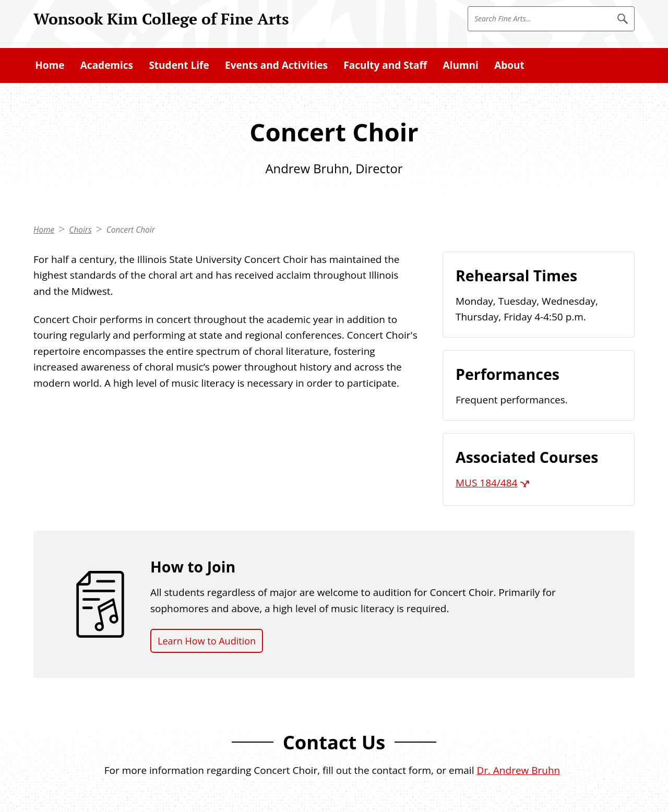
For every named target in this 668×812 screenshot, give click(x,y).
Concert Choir (131, 230)
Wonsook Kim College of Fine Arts (161, 19)
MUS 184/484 (486, 483)
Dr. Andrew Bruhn (518, 770)
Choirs (80, 230)
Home (44, 230)
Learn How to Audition (207, 641)
